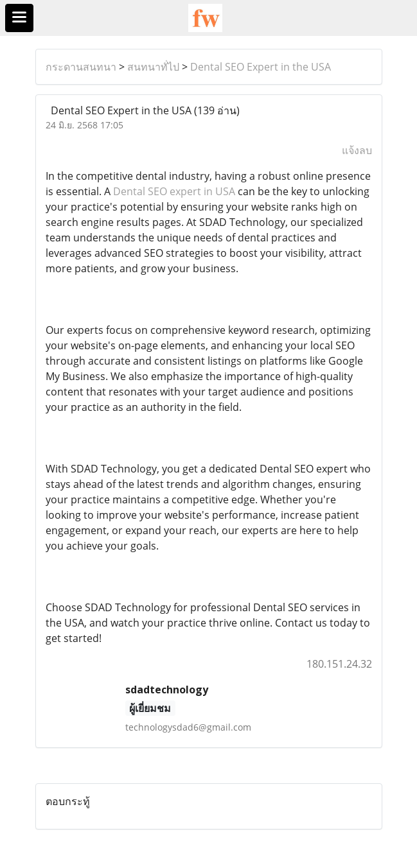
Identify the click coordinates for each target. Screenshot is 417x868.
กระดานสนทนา (81, 67)
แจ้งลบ (357, 150)
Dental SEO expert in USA (174, 191)
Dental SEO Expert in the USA (261, 67)
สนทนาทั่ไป (153, 67)
